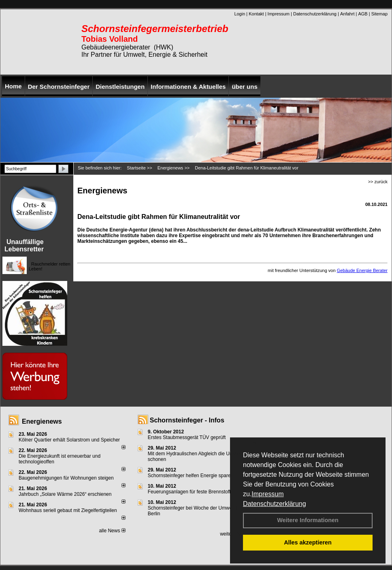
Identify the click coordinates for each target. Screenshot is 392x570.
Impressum (267, 494)
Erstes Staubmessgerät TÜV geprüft (187, 437)
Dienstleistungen (120, 87)
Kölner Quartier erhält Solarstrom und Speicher (69, 440)
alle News (112, 531)
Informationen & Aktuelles (188, 87)
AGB (363, 14)
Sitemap (379, 14)
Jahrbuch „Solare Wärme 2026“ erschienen (65, 494)
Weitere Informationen (308, 520)
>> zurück (378, 182)
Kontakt (256, 14)
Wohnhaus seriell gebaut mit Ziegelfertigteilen (68, 510)
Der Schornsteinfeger (59, 87)
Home (13, 86)
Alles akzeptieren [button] (308, 542)
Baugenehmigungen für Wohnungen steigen (66, 478)
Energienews (42, 421)
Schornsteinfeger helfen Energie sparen (191, 476)
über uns (244, 87)
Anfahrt (347, 14)
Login (240, 14)
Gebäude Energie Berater (362, 270)
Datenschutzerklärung (275, 504)
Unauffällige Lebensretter (24, 245)
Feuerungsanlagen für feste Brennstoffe (191, 492)
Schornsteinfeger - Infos (187, 420)
